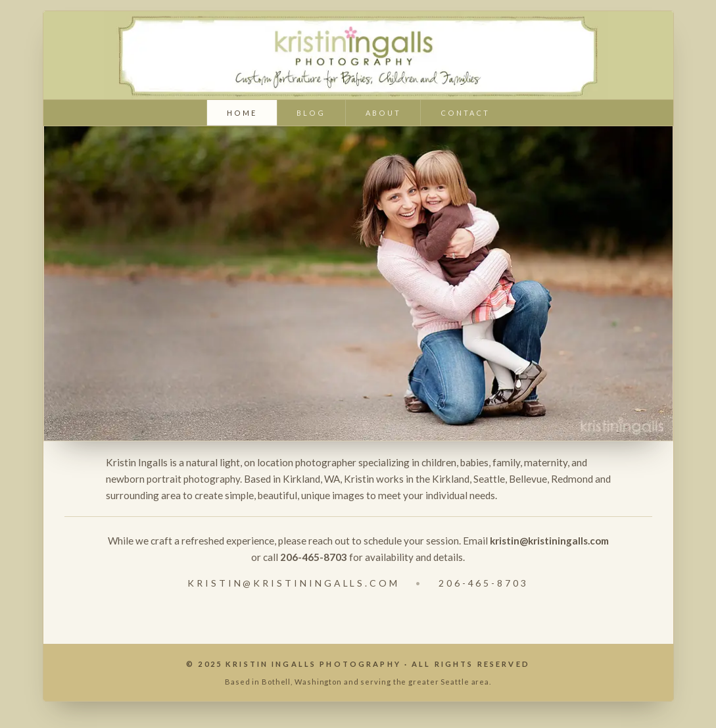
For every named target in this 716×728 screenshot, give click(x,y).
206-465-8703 (484, 583)
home (242, 113)
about (383, 113)
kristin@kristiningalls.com (294, 583)
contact (465, 113)
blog (311, 113)
